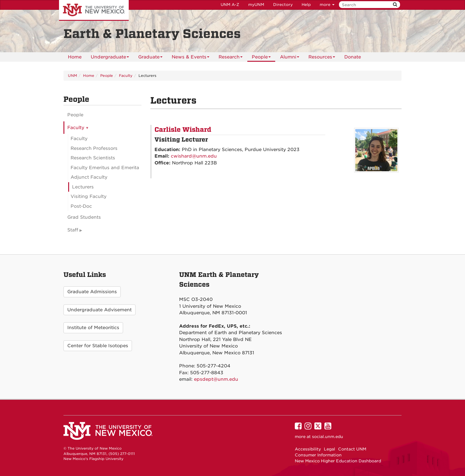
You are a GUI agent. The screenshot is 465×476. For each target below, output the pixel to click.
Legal (329, 449)
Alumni (290, 58)
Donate (353, 57)
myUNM (256, 5)
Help (306, 5)
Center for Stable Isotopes (98, 346)
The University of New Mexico (94, 10)
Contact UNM (352, 449)
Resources (322, 58)
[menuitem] (75, 57)
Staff (73, 230)
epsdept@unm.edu (216, 379)
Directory (283, 5)
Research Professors (94, 148)
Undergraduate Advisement (99, 310)
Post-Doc (81, 206)
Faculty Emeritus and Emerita (105, 168)
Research (231, 58)
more (327, 5)
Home (75, 57)
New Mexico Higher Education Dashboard (338, 461)
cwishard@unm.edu (194, 156)
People (261, 58)
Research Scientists (93, 158)
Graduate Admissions (92, 292)
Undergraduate (110, 58)
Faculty (126, 76)
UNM (73, 76)
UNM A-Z (230, 5)
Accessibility (308, 449)
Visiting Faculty (89, 196)
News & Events (191, 58)
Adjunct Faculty (89, 177)
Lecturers (83, 187)
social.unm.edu (328, 437)
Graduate (150, 58)
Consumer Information (318, 455)
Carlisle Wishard (183, 130)
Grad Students (84, 217)
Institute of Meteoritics (93, 328)
